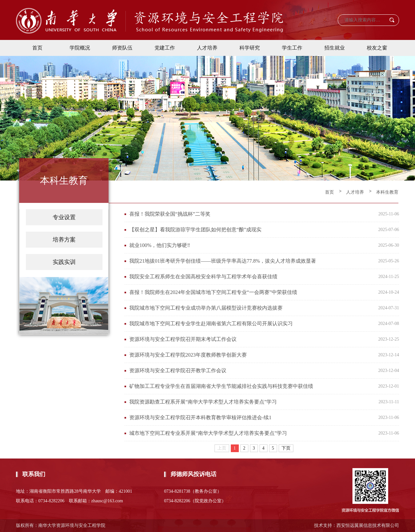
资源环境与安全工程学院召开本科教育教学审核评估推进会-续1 (200, 417)
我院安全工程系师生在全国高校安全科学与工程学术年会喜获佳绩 (203, 277)
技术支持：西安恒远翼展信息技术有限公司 (357, 525)
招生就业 (335, 48)
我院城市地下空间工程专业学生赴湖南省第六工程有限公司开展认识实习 (211, 324)
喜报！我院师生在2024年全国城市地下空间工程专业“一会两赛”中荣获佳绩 (213, 292)
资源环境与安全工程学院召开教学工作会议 (178, 370)
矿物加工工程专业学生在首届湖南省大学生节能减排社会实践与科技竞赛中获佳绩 (221, 386)
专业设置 (64, 217)
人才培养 (207, 48)
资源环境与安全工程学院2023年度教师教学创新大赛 (188, 355)
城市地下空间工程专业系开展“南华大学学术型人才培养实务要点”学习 (208, 433)
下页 (286, 448)
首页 (37, 48)
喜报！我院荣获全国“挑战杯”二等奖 (170, 214)
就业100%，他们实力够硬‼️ (160, 245)
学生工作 (292, 48)
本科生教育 (387, 192)
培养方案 (64, 240)
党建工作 (165, 48)
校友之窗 (377, 48)
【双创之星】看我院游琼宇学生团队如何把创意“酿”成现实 (195, 230)
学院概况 (80, 48)
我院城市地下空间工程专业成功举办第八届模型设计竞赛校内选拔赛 (206, 308)
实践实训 (64, 262)
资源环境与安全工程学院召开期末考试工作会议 (183, 339)
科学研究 (250, 48)
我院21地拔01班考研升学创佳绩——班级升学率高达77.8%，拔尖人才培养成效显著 (223, 261)
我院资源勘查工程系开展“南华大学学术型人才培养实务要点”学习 (203, 402)
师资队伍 (122, 48)
